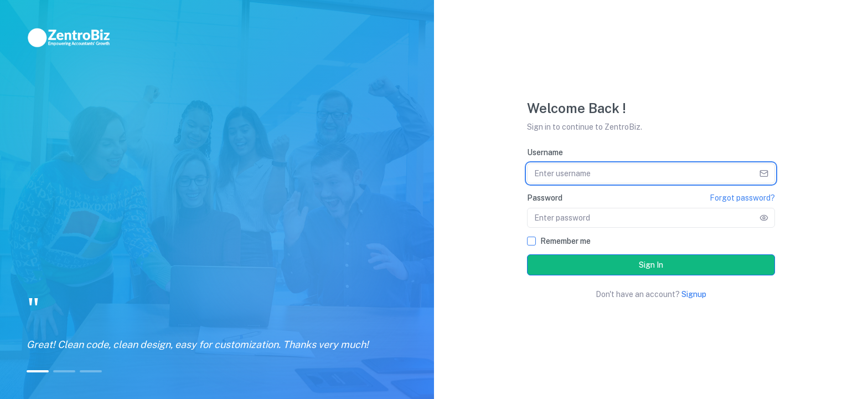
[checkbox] (531, 241)
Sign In (651, 265)
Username (545, 152)
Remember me (565, 241)
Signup (694, 294)
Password (545, 198)
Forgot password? (742, 198)
